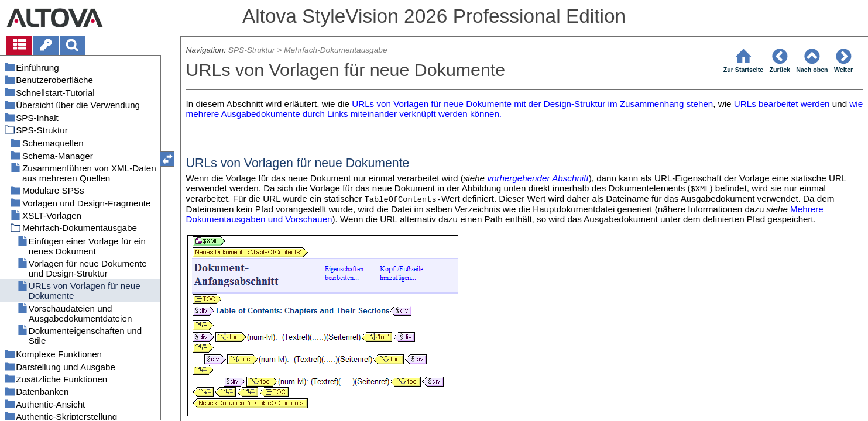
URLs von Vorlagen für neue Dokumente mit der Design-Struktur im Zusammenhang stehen (532, 104)
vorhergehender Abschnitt (538, 178)
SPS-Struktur (252, 50)
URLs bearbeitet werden (782, 104)
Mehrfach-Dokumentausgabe (335, 50)
